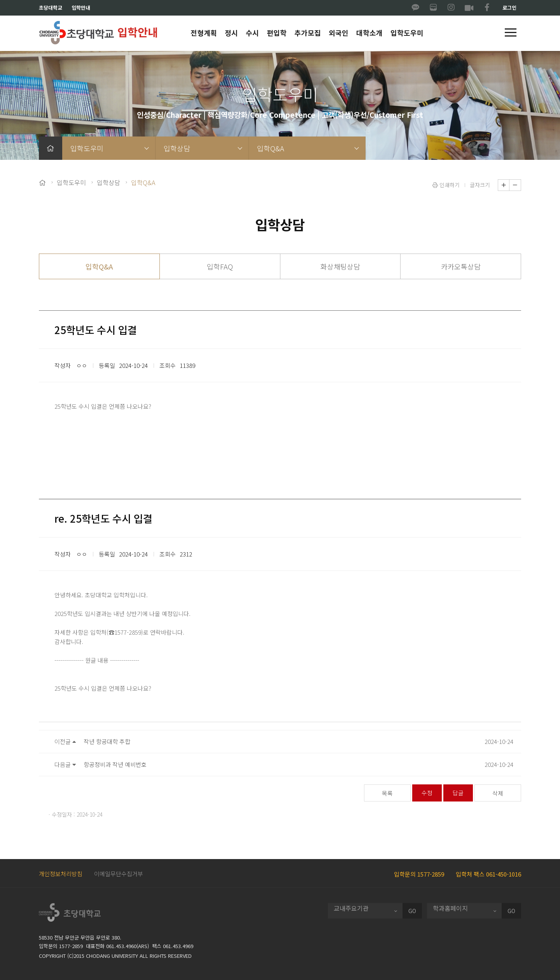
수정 (427, 793)
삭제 (498, 793)
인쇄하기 (446, 185)
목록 (387, 793)
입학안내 (81, 8)
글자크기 (480, 185)
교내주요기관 (351, 908)
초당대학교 (51, 8)
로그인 (509, 8)
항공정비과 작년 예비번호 (115, 764)
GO (412, 911)
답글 (458, 793)
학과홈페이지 (450, 908)
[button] (511, 33)
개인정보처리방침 (61, 874)
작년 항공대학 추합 (107, 741)
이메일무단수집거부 (119, 874)
